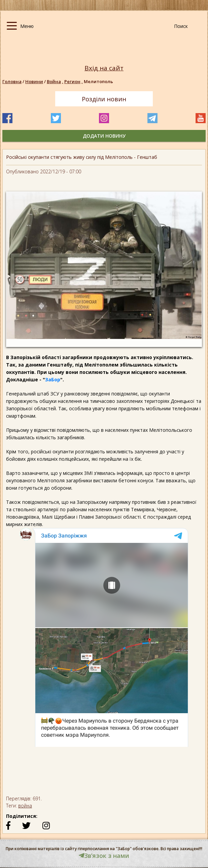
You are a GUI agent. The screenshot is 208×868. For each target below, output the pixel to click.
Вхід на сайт (104, 68)
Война (56, 81)
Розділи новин (104, 99)
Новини (34, 81)
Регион (74, 81)
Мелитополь (98, 81)
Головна (12, 81)
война (25, 806)
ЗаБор (53, 379)
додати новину (104, 136)
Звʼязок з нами (104, 856)
